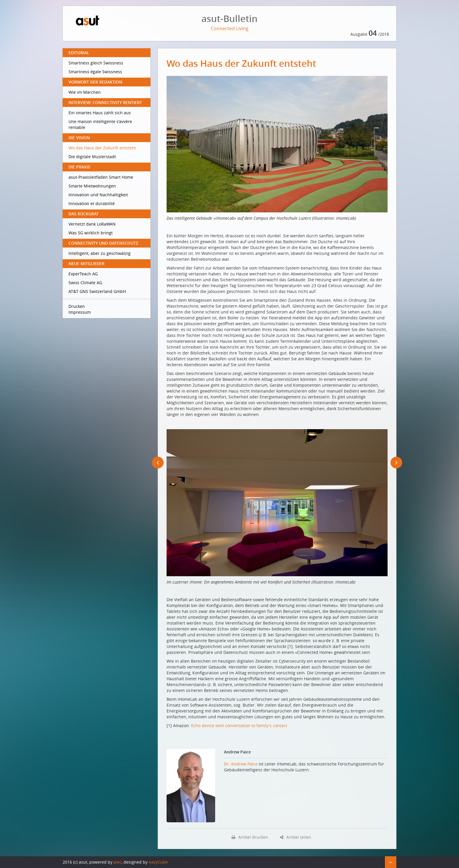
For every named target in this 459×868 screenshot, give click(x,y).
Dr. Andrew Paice (241, 764)
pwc (118, 862)
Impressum (80, 312)
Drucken (77, 306)
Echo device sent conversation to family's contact (239, 725)
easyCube (158, 862)
